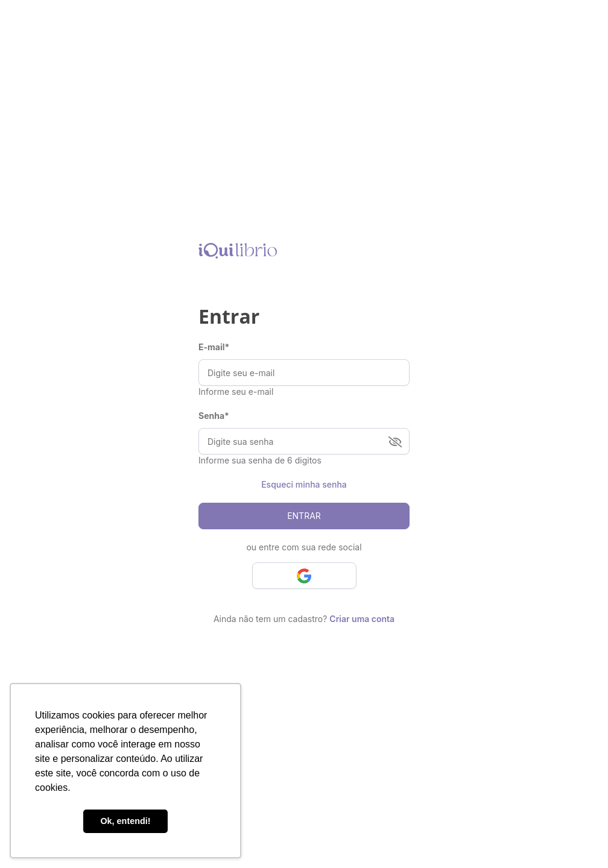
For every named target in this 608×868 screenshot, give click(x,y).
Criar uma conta (362, 619)
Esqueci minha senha (304, 484)
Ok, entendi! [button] (125, 821)
